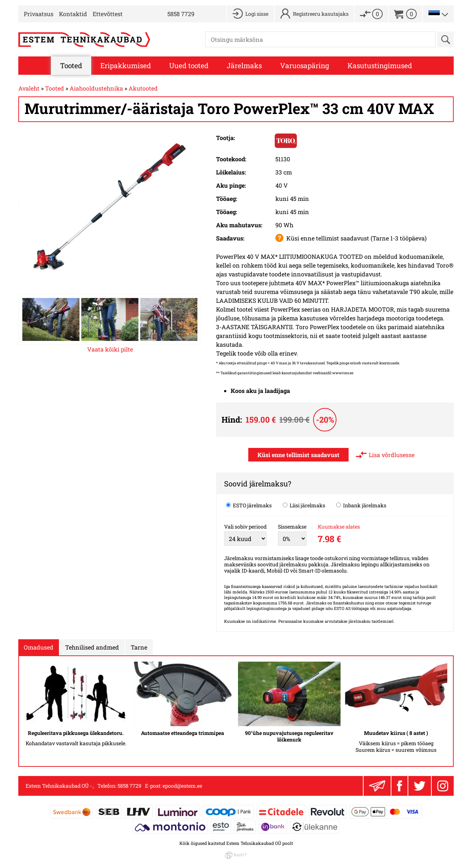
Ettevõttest (108, 14)
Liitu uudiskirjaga (377, 786)
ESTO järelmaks (249, 505)
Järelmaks (244, 65)
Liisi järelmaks (304, 505)
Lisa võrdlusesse (392, 455)
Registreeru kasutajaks (321, 14)
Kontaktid (73, 14)
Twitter (420, 786)
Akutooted (143, 88)
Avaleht (29, 88)
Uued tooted (189, 65)
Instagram (443, 786)
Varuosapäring (305, 65)
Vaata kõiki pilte (110, 349)
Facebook (399, 786)
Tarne (139, 647)
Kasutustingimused (380, 65)
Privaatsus (39, 14)
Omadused (39, 647)
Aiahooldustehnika (96, 88)
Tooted (71, 65)
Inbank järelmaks (361, 505)
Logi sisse (257, 14)
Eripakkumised (126, 65)
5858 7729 (181, 14)
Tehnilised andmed (92, 647)
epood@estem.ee (182, 786)
